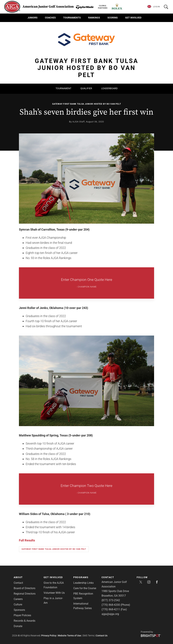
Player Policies (22, 615)
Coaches (50, 18)
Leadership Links (83, 583)
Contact (18, 583)
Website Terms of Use (69, 636)
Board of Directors (24, 588)
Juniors (33, 18)
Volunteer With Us (54, 593)
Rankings (94, 18)
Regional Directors (25, 594)
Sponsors (19, 610)
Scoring (113, 18)
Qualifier (86, 88)
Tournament (63, 88)
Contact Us (102, 636)
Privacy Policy (49, 636)
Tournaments (72, 18)
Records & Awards (24, 621)
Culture (18, 604)
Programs (81, 577)
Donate (18, 626)
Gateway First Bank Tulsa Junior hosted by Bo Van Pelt (87, 104)
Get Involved (133, 18)
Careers (18, 599)
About (18, 577)
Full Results (27, 540)
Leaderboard (109, 88)
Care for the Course (85, 588)
